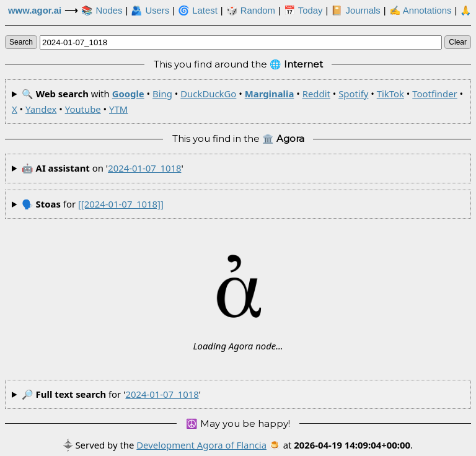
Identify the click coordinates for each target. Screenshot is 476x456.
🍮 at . (341, 445)
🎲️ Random (251, 11)
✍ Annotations (421, 11)
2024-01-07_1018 (144, 168)
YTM (118, 109)
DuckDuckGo (208, 94)
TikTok (390, 94)
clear (458, 42)
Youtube (83, 109)
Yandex (41, 109)
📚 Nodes (102, 11)
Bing (162, 94)
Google (128, 94)
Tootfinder (434, 94)
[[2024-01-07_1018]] (121, 204)
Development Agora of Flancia (201, 445)
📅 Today (303, 11)
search (21, 42)
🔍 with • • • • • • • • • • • (237, 101)
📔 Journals (355, 11)
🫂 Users (150, 11)
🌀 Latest (198, 11)
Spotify (353, 94)
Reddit (316, 94)
